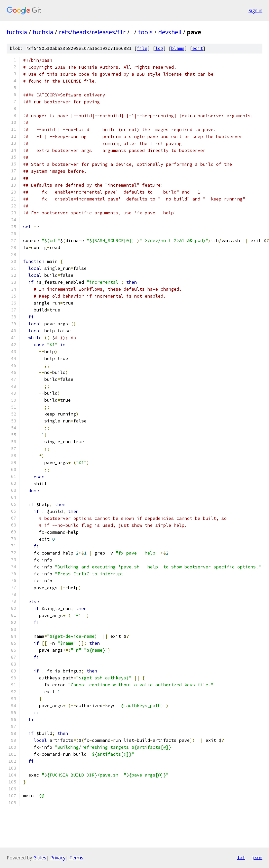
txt (241, 857)
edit (198, 48)
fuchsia (17, 32)
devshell (170, 32)
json (257, 857)
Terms (76, 858)
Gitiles (40, 858)
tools (145, 32)
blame (178, 48)
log (159, 48)
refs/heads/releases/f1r (92, 32)
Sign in (255, 10)
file (142, 48)
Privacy (58, 858)
